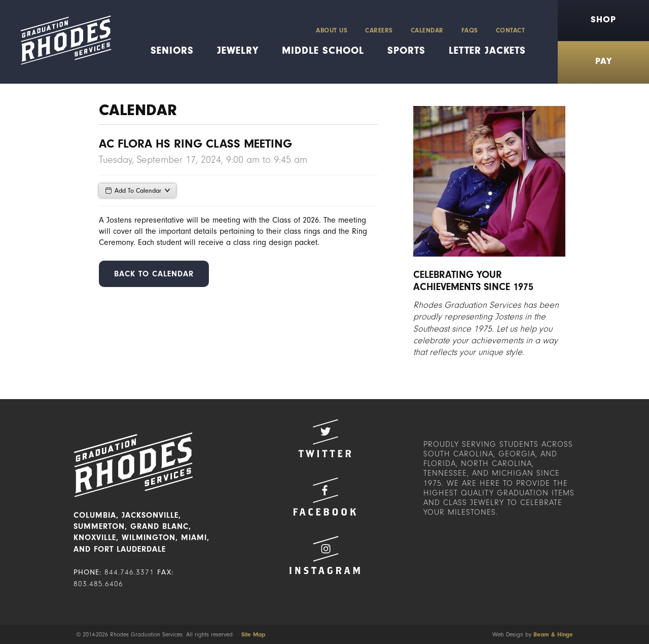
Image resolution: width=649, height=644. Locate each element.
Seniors (172, 50)
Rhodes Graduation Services (62, 42)
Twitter (324, 438)
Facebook (324, 497)
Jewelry (238, 50)
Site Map (253, 634)
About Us (332, 30)
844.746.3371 (129, 572)
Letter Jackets (487, 50)
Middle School (323, 50)
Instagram (324, 555)
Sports (406, 50)
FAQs (470, 30)
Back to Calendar (154, 274)
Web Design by (533, 634)
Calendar (427, 30)
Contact (511, 30)
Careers (379, 30)
